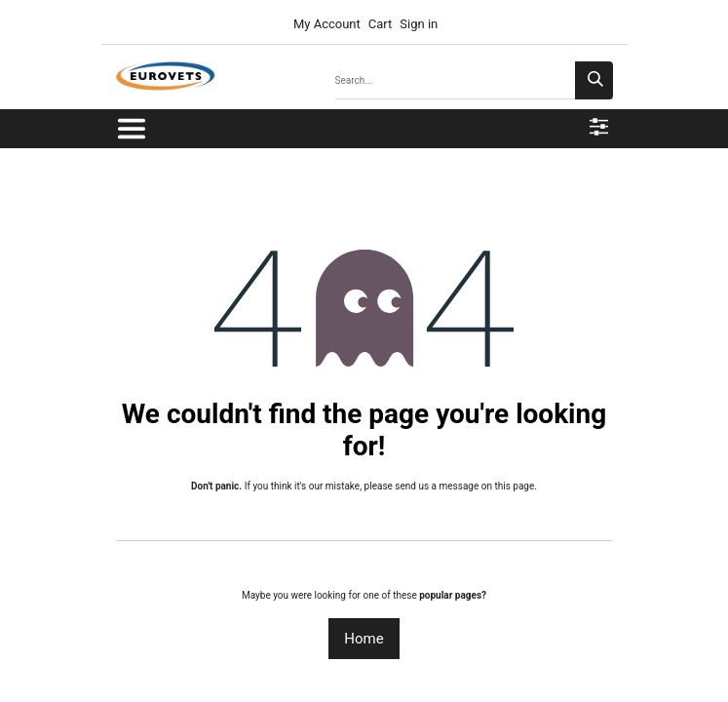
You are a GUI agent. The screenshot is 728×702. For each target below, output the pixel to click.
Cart (381, 24)
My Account (326, 24)
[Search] (594, 80)
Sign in (419, 24)
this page (514, 486)
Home (364, 639)
